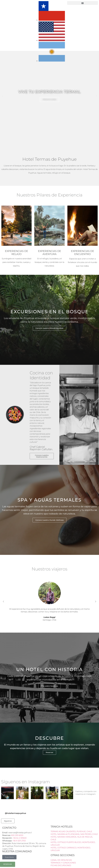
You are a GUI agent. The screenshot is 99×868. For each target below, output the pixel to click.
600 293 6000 (17, 835)
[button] (83, 3)
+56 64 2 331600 (20, 838)
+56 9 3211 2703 (19, 841)
